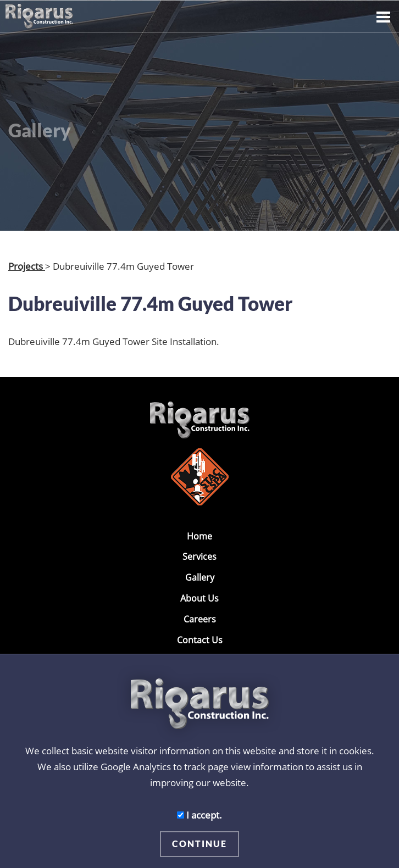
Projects (27, 266)
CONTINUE (199, 844)
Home (199, 536)
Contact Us (200, 640)
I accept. (199, 815)
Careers (200, 619)
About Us (199, 598)
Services (199, 557)
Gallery (200, 577)
